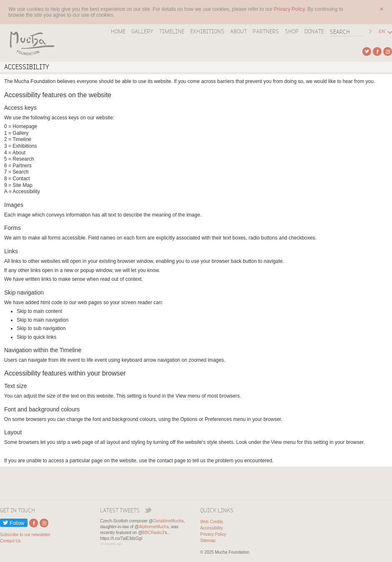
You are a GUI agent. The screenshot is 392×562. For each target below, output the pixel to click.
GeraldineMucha (168, 521)
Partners (266, 31)
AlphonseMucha (154, 527)
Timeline (172, 31)
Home (118, 31)
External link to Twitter (367, 52)
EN (382, 32)
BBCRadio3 (153, 533)
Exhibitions (207, 31)
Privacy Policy (213, 534)
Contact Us (10, 541)
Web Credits (212, 522)
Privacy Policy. (291, 9)
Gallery (142, 31)
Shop (292, 31)
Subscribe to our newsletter (25, 535)
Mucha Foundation (29, 43)
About (239, 31)
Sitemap (208, 541)
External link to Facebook (377, 52)
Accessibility (211, 528)
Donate (314, 31)
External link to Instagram (388, 52)
